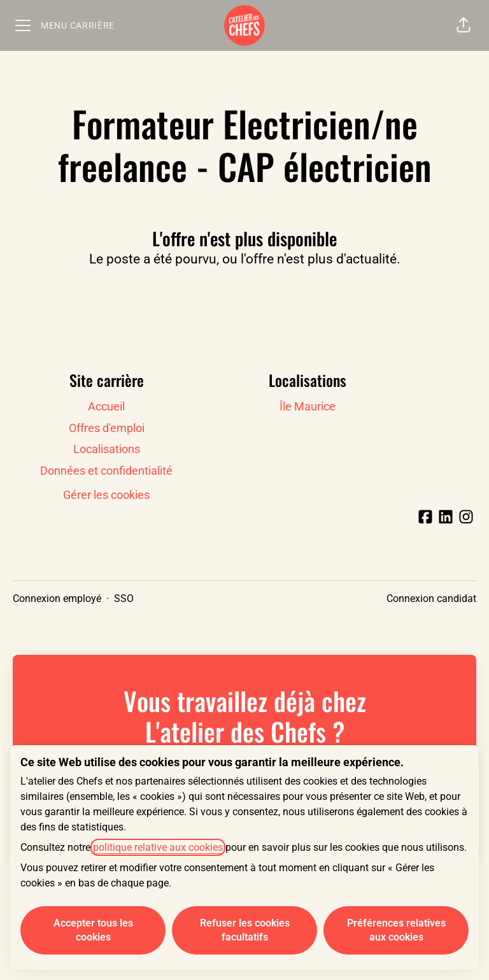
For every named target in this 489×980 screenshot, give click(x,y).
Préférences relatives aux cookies (396, 930)
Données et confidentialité (106, 471)
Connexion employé (57, 598)
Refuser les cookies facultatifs (245, 930)
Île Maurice (308, 406)
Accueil (106, 406)
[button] (464, 25)
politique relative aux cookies (158, 847)
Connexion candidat (431, 598)
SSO (124, 598)
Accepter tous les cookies (93, 930)
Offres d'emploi (107, 428)
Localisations (107, 449)
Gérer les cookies (106, 495)
